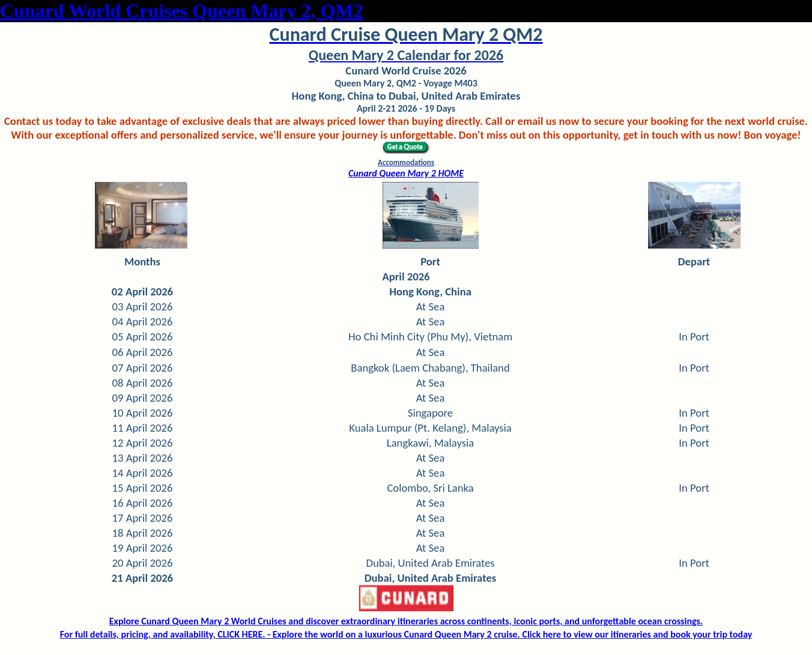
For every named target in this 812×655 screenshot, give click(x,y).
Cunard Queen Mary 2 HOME (406, 173)
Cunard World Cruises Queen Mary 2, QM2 (182, 11)
